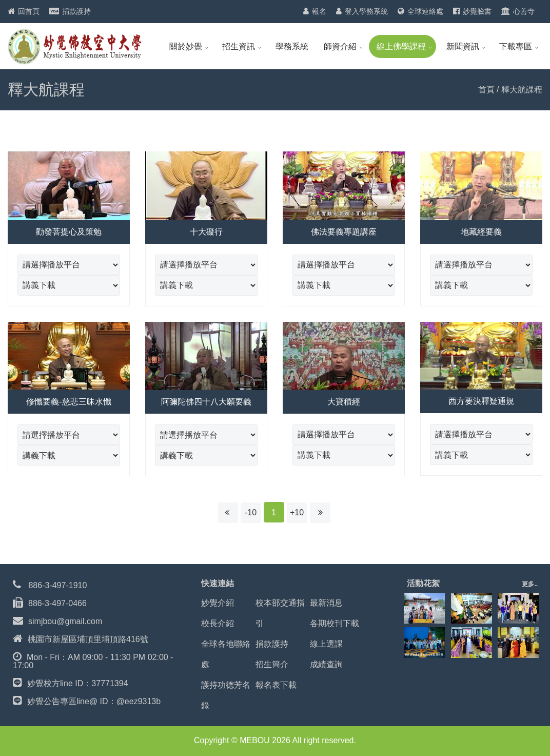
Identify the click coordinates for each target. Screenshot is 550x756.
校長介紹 (218, 623)
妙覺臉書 (477, 11)
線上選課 (326, 644)
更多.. (530, 584)
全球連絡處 (425, 11)
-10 (251, 512)
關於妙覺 (186, 46)
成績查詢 (326, 664)
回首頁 (29, 11)
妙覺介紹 (218, 603)
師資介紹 (340, 46)
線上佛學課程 (401, 46)
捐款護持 (76, 11)
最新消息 (326, 603)
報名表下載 (276, 685)
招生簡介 (272, 664)
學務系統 (292, 46)
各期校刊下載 (335, 623)
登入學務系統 (366, 11)
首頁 (486, 90)
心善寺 (524, 11)
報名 (319, 11)
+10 (297, 512)
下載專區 (516, 46)
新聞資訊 (463, 46)
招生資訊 (239, 46)
